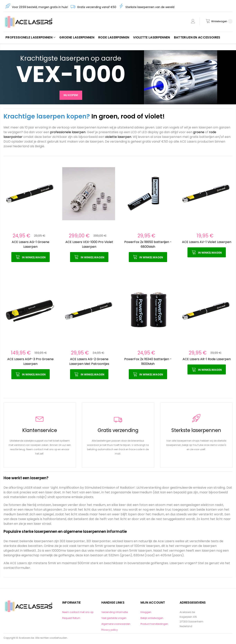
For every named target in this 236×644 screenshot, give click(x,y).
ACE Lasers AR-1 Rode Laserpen (207, 359)
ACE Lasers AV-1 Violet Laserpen (207, 242)
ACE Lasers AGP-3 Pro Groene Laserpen (30, 361)
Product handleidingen (154, 624)
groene (199, 132)
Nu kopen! (71, 95)
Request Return (71, 618)
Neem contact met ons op (78, 612)
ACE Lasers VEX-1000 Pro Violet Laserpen (89, 244)
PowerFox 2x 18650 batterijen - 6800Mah (148, 244)
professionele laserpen (68, 132)
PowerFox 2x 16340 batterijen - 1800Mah (148, 361)
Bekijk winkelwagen (152, 618)
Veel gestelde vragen (114, 618)
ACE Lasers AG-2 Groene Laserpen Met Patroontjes (89, 361)
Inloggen (146, 612)
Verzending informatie (115, 612)
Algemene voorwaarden (116, 624)
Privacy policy (110, 630)
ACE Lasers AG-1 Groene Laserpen (31, 244)
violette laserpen (118, 137)
